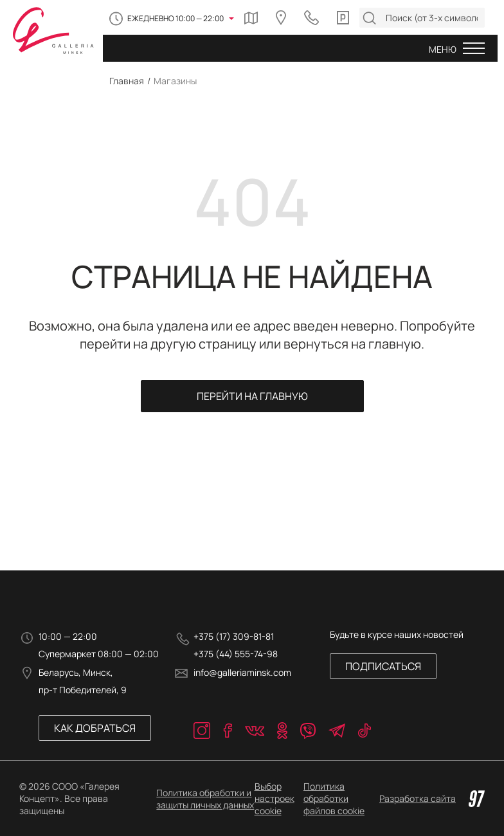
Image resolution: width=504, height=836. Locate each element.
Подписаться (383, 666)
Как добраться (95, 728)
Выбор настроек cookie (274, 798)
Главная (127, 81)
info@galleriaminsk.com (242, 672)
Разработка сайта (432, 799)
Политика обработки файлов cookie (334, 798)
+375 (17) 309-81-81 (234, 636)
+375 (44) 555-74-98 (236, 654)
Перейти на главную (252, 396)
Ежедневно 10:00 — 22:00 (175, 18)
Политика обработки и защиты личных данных (205, 799)
